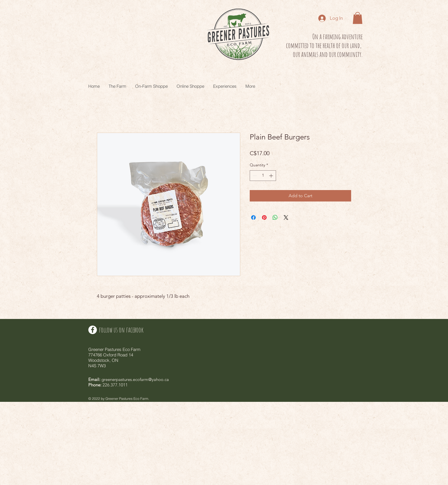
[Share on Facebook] (253, 217)
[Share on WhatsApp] (275, 217)
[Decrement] (254, 176)
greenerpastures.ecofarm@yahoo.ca (135, 379)
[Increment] (272, 176)
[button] (358, 18)
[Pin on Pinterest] (264, 217)
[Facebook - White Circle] (93, 330)
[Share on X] (286, 217)
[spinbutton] (263, 176)
